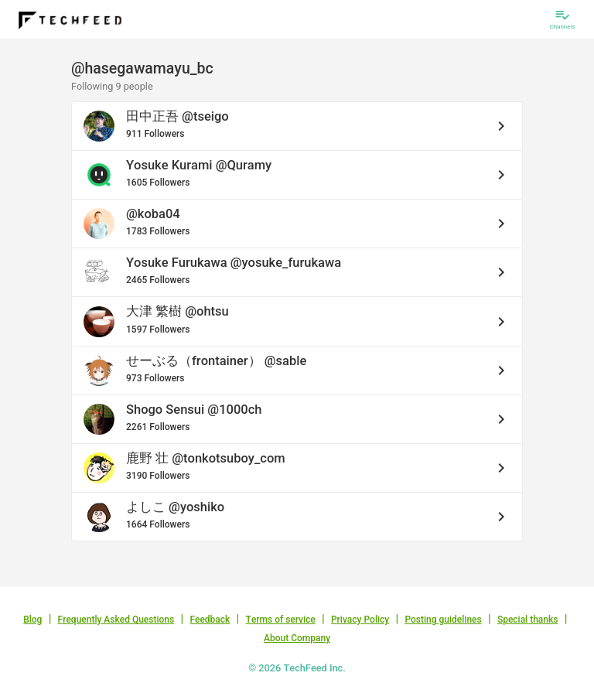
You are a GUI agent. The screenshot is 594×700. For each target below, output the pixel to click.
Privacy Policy (360, 620)
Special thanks (528, 620)
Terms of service (281, 620)
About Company (297, 638)
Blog (32, 620)
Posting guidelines (443, 620)
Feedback (210, 620)
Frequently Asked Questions (116, 620)
